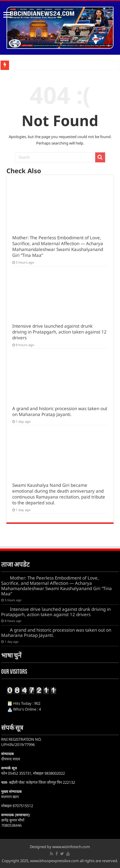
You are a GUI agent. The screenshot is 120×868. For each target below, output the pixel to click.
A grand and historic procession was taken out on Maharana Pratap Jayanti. (60, 411)
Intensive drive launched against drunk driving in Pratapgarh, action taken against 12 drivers (59, 332)
